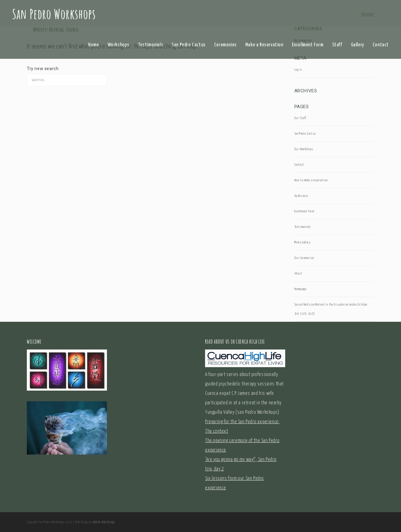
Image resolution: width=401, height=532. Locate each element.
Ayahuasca (301, 196)
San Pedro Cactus (189, 45)
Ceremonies (225, 45)
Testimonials (151, 45)
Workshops (119, 45)
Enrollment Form (308, 45)
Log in (298, 70)
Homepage (300, 289)
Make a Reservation (264, 45)
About (298, 273)
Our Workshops (304, 149)
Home (93, 45)
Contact (381, 45)
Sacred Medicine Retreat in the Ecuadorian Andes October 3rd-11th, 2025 (331, 309)
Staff (337, 45)
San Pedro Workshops (54, 14)
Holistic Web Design (104, 522)
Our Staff (300, 118)
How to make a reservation (311, 180)
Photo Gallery (303, 242)
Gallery (358, 45)
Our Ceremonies (304, 258)
